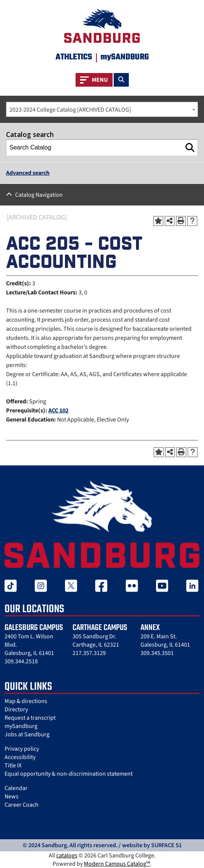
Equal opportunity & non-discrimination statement (69, 774)
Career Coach (22, 805)
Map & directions (26, 701)
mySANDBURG (125, 57)
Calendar (16, 788)
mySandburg (21, 726)
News (12, 796)
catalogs (67, 856)
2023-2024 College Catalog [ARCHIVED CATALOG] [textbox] (70, 110)
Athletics (74, 57)
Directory (16, 709)
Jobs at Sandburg (27, 734)
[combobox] (102, 109)
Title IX (13, 765)
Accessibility (20, 757)
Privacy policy (22, 749)
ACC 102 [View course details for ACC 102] (58, 411)
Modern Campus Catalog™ (117, 864)
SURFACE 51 (166, 845)
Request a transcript (30, 718)
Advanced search (28, 173)
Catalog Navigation (39, 195)
